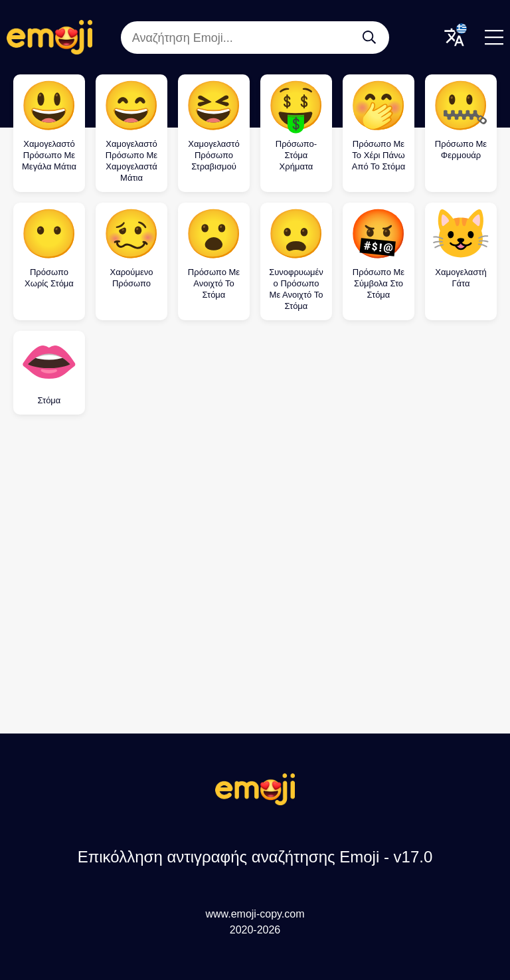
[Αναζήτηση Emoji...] (369, 37)
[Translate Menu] (454, 37)
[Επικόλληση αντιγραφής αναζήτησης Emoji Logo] (255, 802)
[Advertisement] (255, 534)
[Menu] (494, 37)
